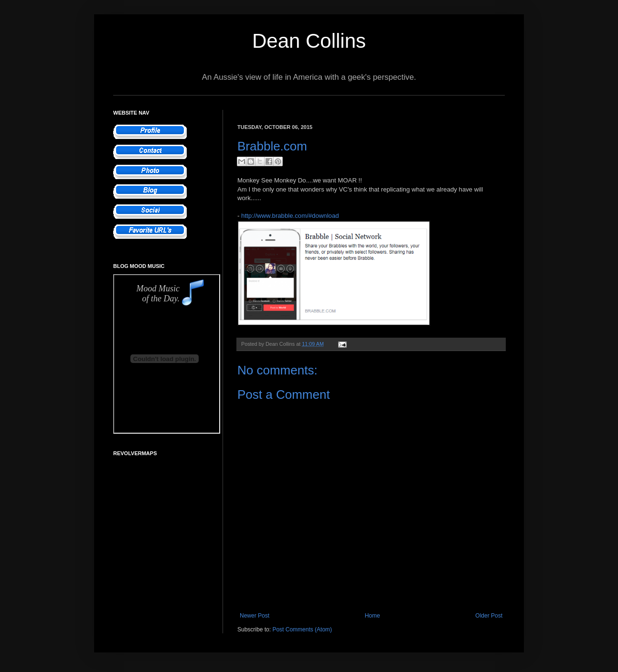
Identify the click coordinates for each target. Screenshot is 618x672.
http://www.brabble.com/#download (290, 216)
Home (373, 616)
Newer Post (255, 616)
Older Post (489, 616)
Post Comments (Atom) (302, 629)
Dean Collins (309, 41)
